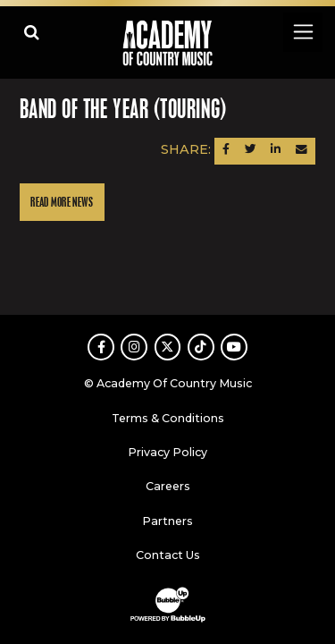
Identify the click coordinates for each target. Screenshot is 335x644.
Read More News (62, 203)
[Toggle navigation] (302, 32)
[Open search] (32, 32)
